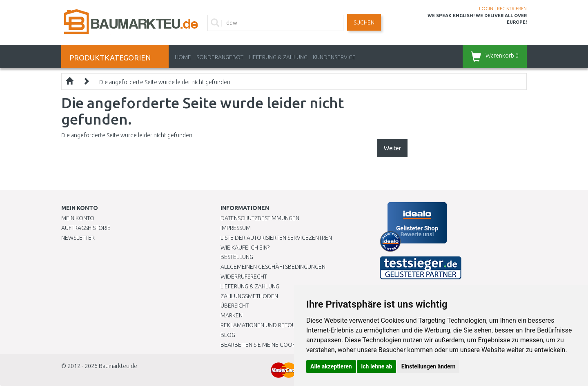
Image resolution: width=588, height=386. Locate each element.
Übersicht (235, 306)
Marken (232, 315)
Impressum (236, 228)
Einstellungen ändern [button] (429, 366)
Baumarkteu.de (118, 366)
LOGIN (486, 9)
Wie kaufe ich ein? (245, 248)
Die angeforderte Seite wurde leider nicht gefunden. (165, 82)
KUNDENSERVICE (334, 57)
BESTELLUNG (237, 257)
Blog (228, 335)
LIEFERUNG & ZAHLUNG (278, 57)
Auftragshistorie (86, 228)
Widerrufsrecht (244, 277)
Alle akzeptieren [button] (331, 366)
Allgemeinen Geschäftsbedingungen (273, 267)
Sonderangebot (220, 57)
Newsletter (78, 238)
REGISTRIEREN (512, 9)
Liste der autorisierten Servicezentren (276, 238)
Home (183, 57)
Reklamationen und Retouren (263, 325)
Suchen (364, 22)
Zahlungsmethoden (249, 296)
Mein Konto (78, 218)
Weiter (392, 148)
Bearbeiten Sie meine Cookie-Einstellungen (282, 345)
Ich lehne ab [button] (376, 366)
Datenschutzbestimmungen (260, 218)
